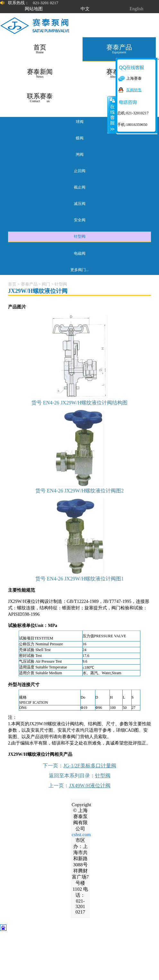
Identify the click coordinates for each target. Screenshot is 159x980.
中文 (85, 9)
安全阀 (80, 220)
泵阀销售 (134, 90)
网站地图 (34, 9)
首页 (12, 284)
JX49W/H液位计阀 (90, 786)
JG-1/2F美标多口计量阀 (90, 766)
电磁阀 (80, 253)
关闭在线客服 (112, 115)
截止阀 (80, 187)
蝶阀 (80, 138)
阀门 (46, 284)
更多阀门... (79, 270)
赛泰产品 (29, 284)
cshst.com (81, 834)
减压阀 (80, 204)
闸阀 (80, 155)
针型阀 (80, 236)
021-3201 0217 (45, 3)
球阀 (80, 122)
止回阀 (80, 171)
